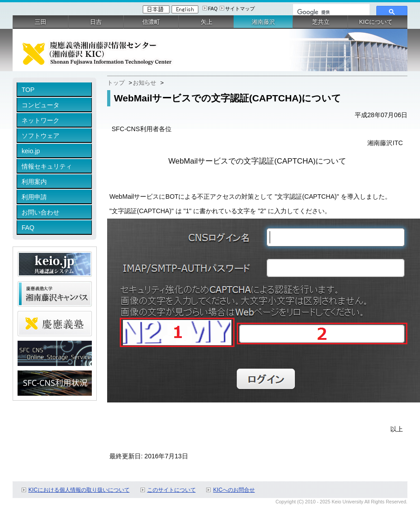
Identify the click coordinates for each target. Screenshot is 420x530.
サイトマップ (240, 9)
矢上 (207, 22)
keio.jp (31, 151)
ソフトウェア (41, 136)
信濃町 (151, 22)
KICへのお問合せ (234, 490)
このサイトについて (172, 490)
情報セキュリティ (47, 166)
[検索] (330, 12)
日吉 (96, 22)
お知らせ (145, 83)
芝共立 (321, 22)
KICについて (376, 22)
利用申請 (34, 197)
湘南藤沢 (263, 22)
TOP (28, 90)
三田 (41, 22)
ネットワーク (41, 120)
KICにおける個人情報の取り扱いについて (79, 490)
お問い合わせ (41, 212)
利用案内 (34, 182)
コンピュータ (41, 105)
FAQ (213, 9)
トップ (116, 83)
